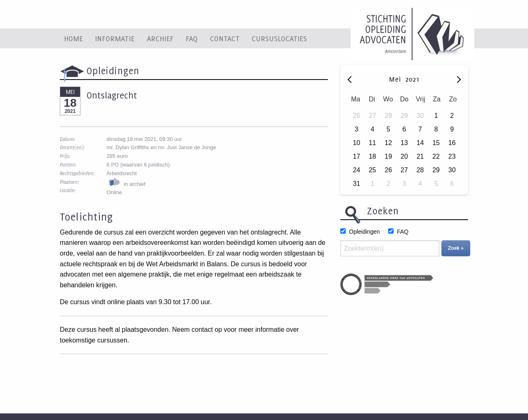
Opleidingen (364, 232)
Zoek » (456, 248)
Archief (160, 38)
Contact (225, 38)
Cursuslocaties (279, 38)
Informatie (115, 38)
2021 (412, 79)
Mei (396, 79)
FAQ (192, 38)
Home (73, 38)
